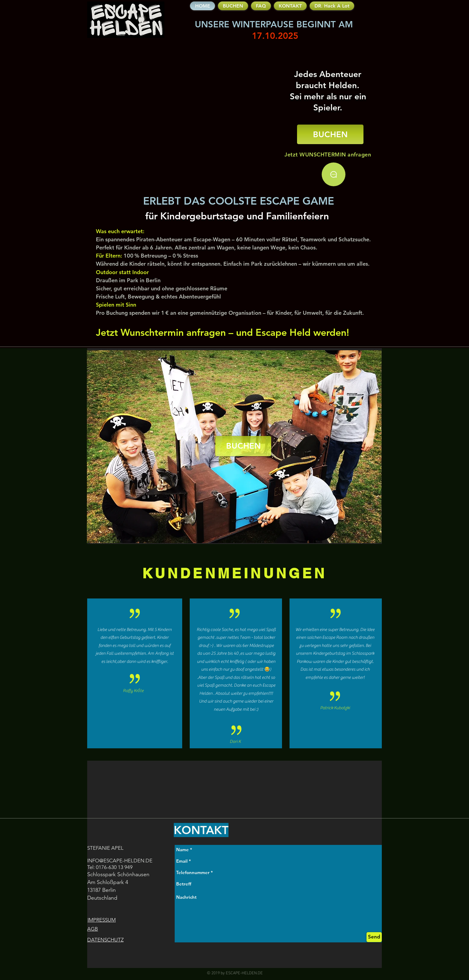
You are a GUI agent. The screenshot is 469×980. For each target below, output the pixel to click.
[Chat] (334, 174)
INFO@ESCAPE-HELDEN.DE (120, 861)
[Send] (374, 937)
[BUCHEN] (330, 134)
